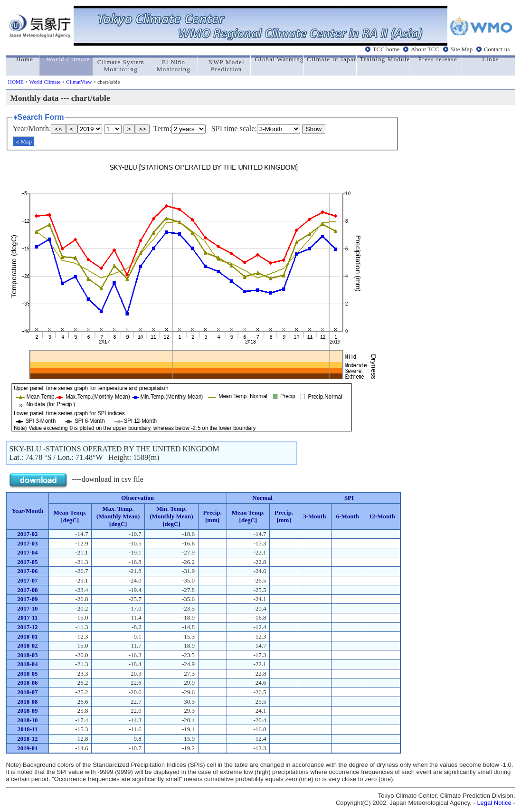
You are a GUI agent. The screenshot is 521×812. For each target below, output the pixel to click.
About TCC (425, 49)
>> (142, 129)
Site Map (462, 49)
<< (58, 129)
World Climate (45, 82)
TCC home (386, 49)
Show (314, 129)
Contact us (497, 49)
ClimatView (79, 82)
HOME (16, 82)
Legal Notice (494, 803)
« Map (24, 141)
